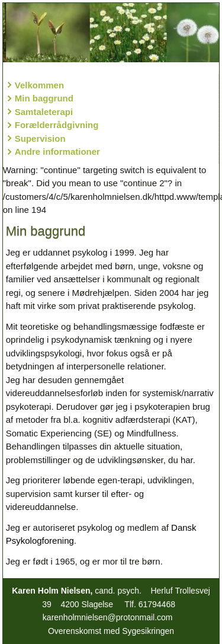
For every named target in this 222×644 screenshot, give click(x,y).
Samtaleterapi (44, 112)
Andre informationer (57, 152)
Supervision (40, 138)
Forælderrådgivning (57, 125)
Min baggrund (44, 98)
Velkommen (39, 85)
